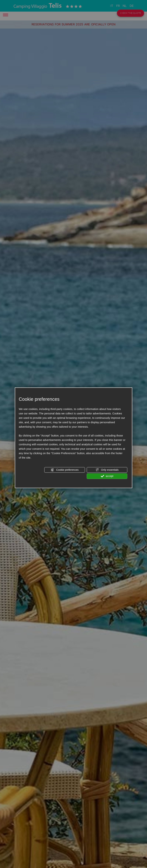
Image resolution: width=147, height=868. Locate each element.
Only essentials (107, 470)
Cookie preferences (65, 470)
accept (107, 476)
